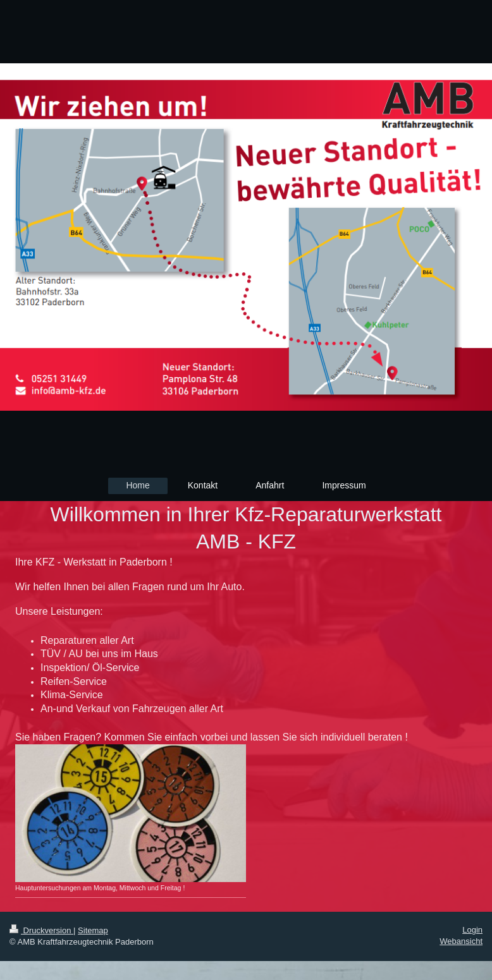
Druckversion (41, 930)
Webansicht (461, 941)
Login (472, 930)
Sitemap (93, 930)
